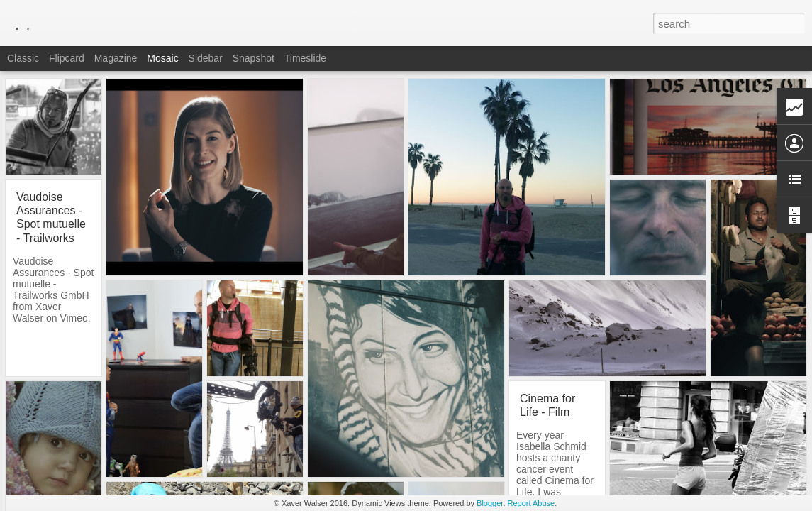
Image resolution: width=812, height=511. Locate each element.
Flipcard (67, 58)
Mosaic (162, 58)
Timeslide (305, 58)
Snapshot (254, 58)
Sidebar (206, 58)
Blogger (490, 503)
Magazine (116, 58)
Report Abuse (532, 503)
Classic (23, 58)
